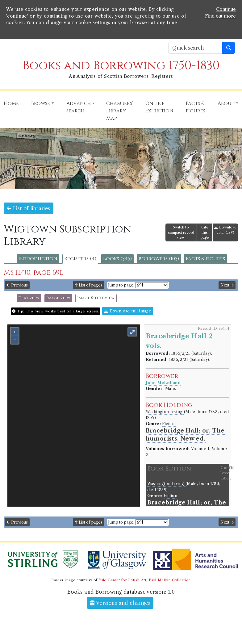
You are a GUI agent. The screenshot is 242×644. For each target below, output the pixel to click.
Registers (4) (80, 259)
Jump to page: (121, 285)
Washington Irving (165, 412)
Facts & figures (205, 259)
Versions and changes (120, 603)
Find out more (220, 16)
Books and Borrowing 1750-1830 (121, 66)
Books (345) (117, 259)
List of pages (89, 285)
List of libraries (29, 208)
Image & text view (96, 298)
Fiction (169, 424)
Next (227, 285)
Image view (58, 298)
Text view (29, 298)
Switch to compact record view (181, 232)
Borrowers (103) (159, 259)
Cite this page (205, 232)
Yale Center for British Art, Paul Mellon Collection (145, 580)
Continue (226, 9)
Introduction (38, 259)
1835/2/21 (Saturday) (191, 353)
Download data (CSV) (225, 230)
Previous (17, 285)
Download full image (128, 311)
